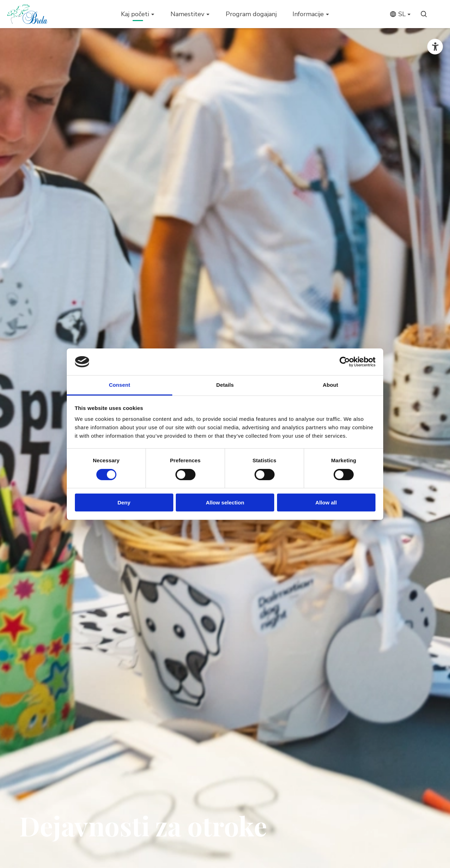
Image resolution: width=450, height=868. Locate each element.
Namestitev (187, 14)
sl (398, 14)
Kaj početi (135, 14)
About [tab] (330, 385)
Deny (124, 502)
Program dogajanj (251, 14)
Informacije (308, 14)
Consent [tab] (120, 385)
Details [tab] (225, 385)
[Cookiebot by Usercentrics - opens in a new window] (345, 362)
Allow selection (225, 502)
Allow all (326, 502)
